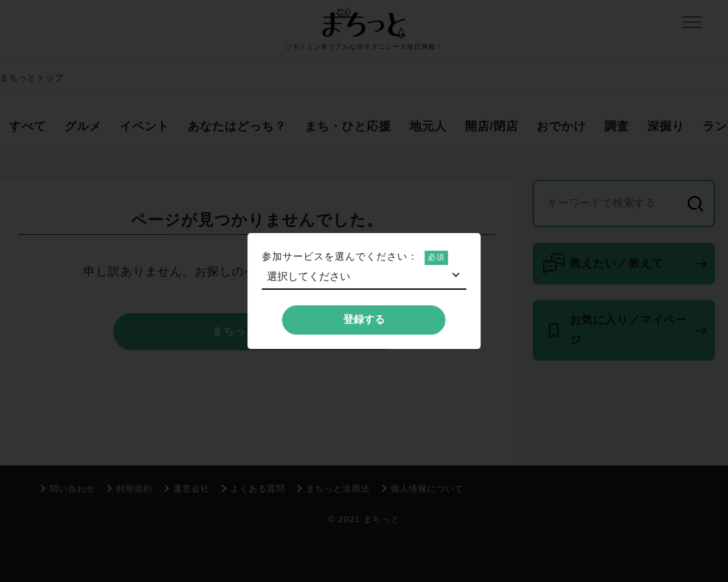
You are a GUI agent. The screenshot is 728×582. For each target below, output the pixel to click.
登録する (364, 319)
